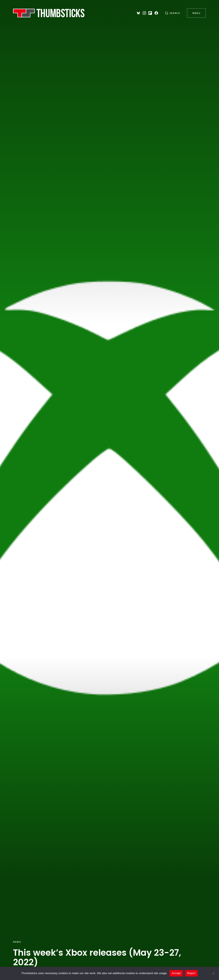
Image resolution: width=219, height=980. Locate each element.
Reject (191, 973)
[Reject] (214, 973)
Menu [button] (196, 13)
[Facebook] (156, 13)
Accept (176, 973)
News (17, 942)
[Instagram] (144, 13)
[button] (173, 13)
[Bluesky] (138, 13)
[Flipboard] (150, 13)
